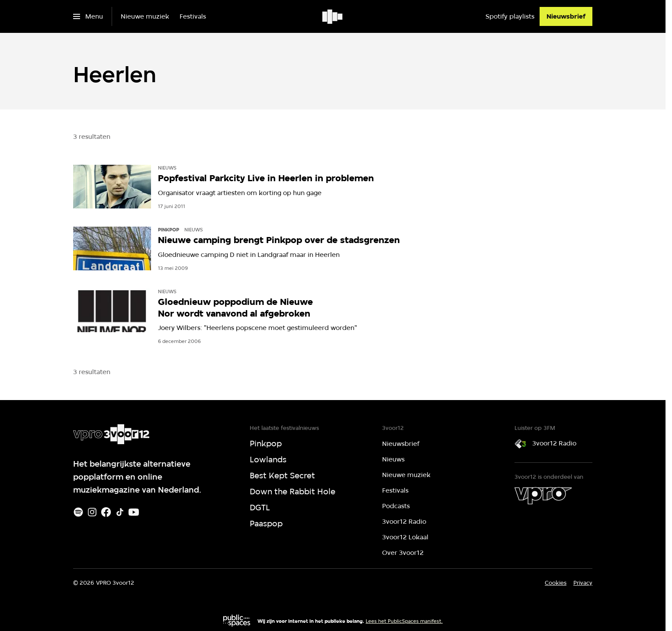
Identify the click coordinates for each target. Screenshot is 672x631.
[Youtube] (134, 512)
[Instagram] (92, 512)
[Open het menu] (88, 16)
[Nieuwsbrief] (566, 16)
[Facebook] (106, 512)
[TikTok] (120, 512)
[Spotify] (78, 512)
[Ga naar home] (333, 16)
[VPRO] (543, 496)
